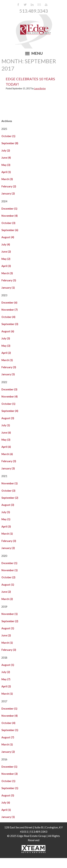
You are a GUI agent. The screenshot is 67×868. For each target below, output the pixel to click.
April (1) (6, 172)
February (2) (9, 186)
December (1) (9, 209)
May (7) (6, 679)
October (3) (8, 223)
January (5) (8, 374)
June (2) (6, 252)
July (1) (6, 425)
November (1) (10, 483)
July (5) (6, 512)
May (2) (6, 259)
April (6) (6, 447)
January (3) (8, 468)
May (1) (6, 519)
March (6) (7, 454)
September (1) (10, 730)
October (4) (8, 317)
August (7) (8, 737)
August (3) (8, 418)
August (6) (8, 331)
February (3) (9, 367)
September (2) (10, 498)
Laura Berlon (40, 88)
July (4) (6, 244)
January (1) (8, 288)
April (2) (6, 353)
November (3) (10, 774)
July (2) (6, 151)
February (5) (9, 280)
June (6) (6, 433)
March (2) (7, 599)
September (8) (10, 143)
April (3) (6, 266)
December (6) (9, 303)
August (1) (8, 585)
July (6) (6, 803)
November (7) (10, 310)
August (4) (8, 237)
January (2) (8, 194)
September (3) (10, 324)
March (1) (7, 360)
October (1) (8, 136)
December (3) (9, 389)
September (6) (10, 230)
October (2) (8, 577)
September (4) (10, 411)
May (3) (6, 165)
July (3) (6, 338)
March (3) (7, 179)
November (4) (10, 216)
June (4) (6, 158)
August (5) (8, 795)
